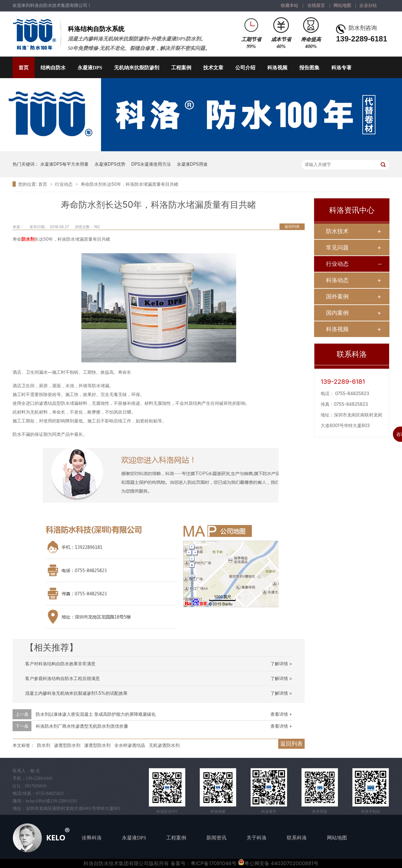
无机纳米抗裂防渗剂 (137, 68)
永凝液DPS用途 (192, 164)
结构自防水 (53, 68)
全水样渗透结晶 (130, 745)
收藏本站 (290, 5)
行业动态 (64, 184)
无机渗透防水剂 (164, 745)
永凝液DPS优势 (110, 164)
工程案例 (181, 68)
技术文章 (213, 68)
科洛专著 (341, 68)
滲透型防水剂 (97, 745)
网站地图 (342, 5)
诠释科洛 (92, 838)
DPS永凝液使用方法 (151, 164)
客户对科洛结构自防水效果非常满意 (60, 664)
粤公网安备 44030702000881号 (278, 863)
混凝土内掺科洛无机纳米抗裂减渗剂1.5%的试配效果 (76, 693)
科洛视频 (277, 68)
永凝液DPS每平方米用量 (64, 164)
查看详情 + (281, 714)
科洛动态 (337, 280)
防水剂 (28, 239)
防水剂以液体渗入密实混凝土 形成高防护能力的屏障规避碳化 (96, 714)
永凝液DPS (90, 68)
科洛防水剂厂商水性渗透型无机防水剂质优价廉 (82, 726)
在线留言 (316, 5)
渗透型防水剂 (67, 745)
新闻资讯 (216, 838)
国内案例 (337, 313)
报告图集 (309, 68)
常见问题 (337, 247)
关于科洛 (257, 838)
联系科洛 (297, 838)
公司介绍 (245, 68)
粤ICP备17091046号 (214, 863)
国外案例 (337, 296)
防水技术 (337, 231)
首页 (24, 68)
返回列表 (292, 226)
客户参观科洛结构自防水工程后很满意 (62, 678)
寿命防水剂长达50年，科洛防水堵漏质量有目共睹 (130, 184)
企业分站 (368, 5)
